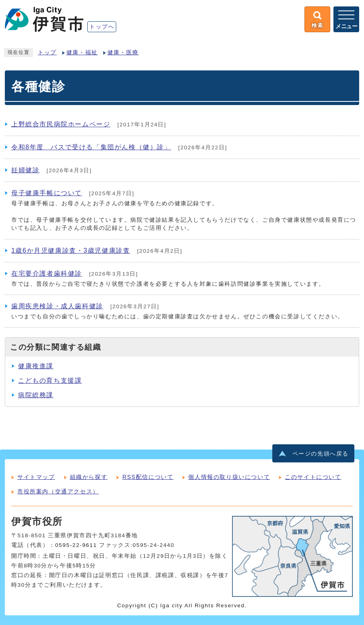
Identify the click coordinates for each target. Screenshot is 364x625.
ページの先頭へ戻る (321, 454)
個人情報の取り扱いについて (229, 477)
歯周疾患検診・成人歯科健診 (57, 306)
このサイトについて (313, 477)
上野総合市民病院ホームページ (61, 124)
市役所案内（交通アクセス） (58, 491)
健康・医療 (123, 53)
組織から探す (89, 477)
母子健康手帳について (47, 193)
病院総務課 (36, 395)
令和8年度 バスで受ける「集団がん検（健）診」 (91, 147)
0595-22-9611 (76, 545)
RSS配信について (148, 477)
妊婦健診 (25, 170)
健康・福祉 (82, 53)
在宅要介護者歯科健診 (47, 273)
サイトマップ (36, 477)
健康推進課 (36, 366)
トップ (47, 53)
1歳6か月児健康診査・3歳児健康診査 (71, 251)
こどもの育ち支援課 (50, 381)
